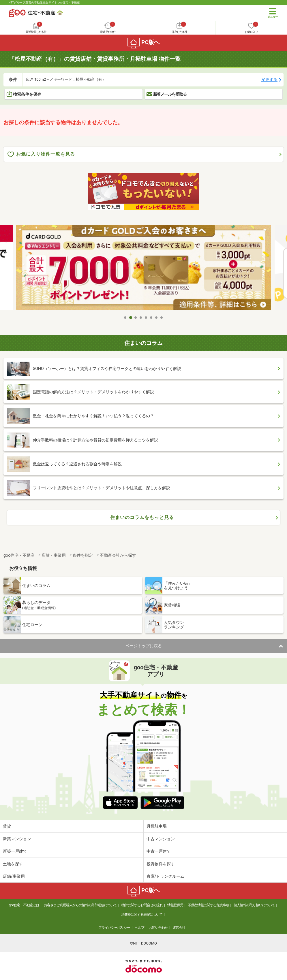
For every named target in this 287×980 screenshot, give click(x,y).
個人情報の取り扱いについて (254, 905)
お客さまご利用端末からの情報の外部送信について (80, 905)
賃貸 (7, 826)
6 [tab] (151, 318)
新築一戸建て (15, 851)
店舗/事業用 (14, 876)
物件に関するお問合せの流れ (142, 905)
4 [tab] (141, 318)
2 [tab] (131, 318)
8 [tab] (162, 318)
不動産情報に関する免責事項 (208, 905)
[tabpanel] (144, 268)
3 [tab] (136, 318)
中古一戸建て (159, 851)
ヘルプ (139, 928)
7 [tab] (157, 318)
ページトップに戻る (144, 646)
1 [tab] (125, 318)
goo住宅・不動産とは (24, 905)
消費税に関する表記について (142, 915)
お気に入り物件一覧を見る (41, 154)
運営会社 (179, 928)
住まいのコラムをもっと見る (142, 517)
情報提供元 (175, 905)
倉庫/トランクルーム (166, 876)
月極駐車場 (157, 826)
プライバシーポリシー (114, 928)
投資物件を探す (161, 864)
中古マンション (161, 839)
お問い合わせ (158, 928)
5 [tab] (146, 318)
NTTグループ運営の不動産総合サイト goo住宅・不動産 (44, 2)
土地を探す (13, 864)
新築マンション (17, 839)
